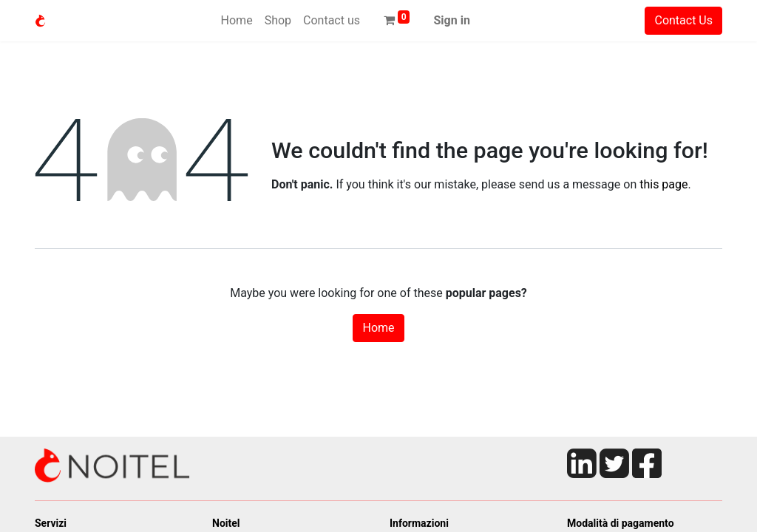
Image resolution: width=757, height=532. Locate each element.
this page (663, 184)
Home (378, 328)
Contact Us (683, 20)
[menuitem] (237, 21)
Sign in (451, 20)
